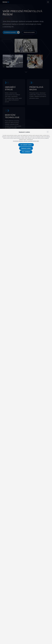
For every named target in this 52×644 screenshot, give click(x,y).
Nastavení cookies (26, 148)
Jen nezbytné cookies (26, 145)
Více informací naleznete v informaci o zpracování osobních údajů (26, 141)
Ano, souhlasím (26, 152)
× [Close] (48, 132)
